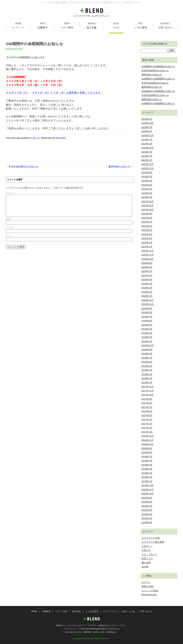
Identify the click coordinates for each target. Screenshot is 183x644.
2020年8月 (147, 267)
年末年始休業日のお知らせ (22, 167)
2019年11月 (148, 304)
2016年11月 (148, 440)
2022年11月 (148, 168)
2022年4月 (147, 189)
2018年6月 (147, 362)
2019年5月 (147, 325)
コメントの (150, 591)
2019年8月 (147, 312)
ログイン (146, 582)
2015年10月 (148, 494)
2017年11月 (148, 391)
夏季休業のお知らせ (121, 167)
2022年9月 (147, 172)
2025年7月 (147, 127)
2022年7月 (147, 177)
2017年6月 (147, 411)
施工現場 (146, 563)
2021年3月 (147, 238)
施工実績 (77, 611)
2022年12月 (148, 164)
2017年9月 (147, 399)
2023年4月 (147, 156)
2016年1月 (147, 481)
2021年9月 (147, 214)
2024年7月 (147, 140)
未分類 (145, 567)
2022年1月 (147, 197)
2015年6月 (147, 510)
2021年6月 (147, 226)
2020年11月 (148, 255)
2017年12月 (148, 387)
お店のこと (147, 546)
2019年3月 (147, 333)
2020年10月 (148, 259)
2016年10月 (148, 444)
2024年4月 (147, 144)
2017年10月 (148, 395)
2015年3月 (147, 523)
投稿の (148, 586)
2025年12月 (148, 123)
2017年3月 (147, 424)
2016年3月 (147, 473)
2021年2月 (147, 243)
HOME (34, 611)
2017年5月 (147, 415)
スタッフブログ (110, 611)
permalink (61, 138)
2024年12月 (148, 136)
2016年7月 (147, 457)
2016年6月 (147, 461)
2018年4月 (147, 370)
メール (10, 232)
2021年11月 (148, 205)
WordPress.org (149, 595)
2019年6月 (147, 321)
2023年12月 (148, 148)
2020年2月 (147, 292)
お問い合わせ (146, 611)
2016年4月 (147, 469)
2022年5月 (147, 185)
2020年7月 (147, 271)
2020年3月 (147, 288)
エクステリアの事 (151, 538)
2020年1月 (147, 296)
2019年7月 (147, 317)
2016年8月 (147, 452)
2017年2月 (147, 428)
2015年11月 (148, 490)
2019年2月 (147, 337)
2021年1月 (147, 247)
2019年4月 (147, 329)
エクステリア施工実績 (153, 542)
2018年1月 (147, 383)
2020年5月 (147, 280)
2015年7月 (147, 506)
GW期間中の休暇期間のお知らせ (158, 66)
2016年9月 (147, 448)
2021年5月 (147, 230)
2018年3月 (147, 374)
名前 (9, 223)
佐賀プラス (147, 558)
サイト (9, 240)
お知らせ (35, 138)
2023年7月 (147, 152)
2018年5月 (147, 366)
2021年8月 (147, 218)
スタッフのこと (149, 554)
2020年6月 (147, 275)
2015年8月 (147, 502)
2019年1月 (147, 341)
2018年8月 (147, 354)
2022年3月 (147, 193)
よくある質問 (92, 611)
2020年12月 (148, 251)
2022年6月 (147, 181)
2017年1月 (147, 432)
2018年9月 (147, 350)
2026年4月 (147, 119)
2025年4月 (147, 131)
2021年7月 (147, 222)
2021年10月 (148, 210)
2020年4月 (147, 284)
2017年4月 (147, 419)
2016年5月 (147, 465)
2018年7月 (147, 358)
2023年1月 (147, 160)
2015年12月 (148, 485)
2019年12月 (148, 300)
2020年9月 (147, 263)
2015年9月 (147, 498)
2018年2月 (147, 378)
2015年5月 (147, 514)
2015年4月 (147, 518)
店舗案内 (46, 611)
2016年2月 (147, 477)
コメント (10, 193)
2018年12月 (148, 345)
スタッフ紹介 (61, 611)
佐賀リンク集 (129, 611)
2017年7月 (147, 407)
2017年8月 (147, 403)
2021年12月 (148, 201)
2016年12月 (148, 436)
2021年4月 (147, 234)
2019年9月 (147, 308)
